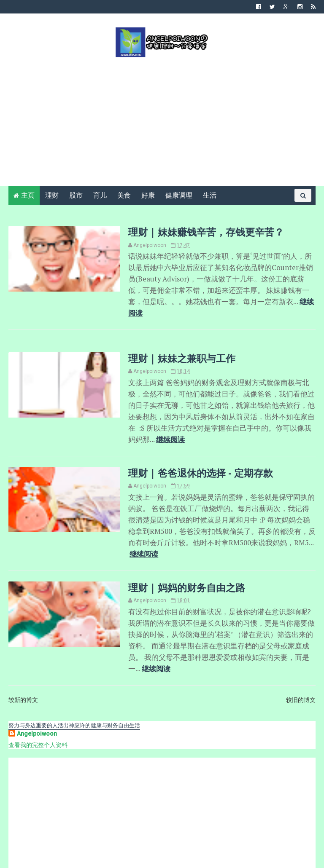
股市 (76, 196)
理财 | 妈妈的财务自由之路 (180, 559)
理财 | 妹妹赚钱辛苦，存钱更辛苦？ (199, 233)
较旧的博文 (301, 658)
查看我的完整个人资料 (38, 703)
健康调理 (179, 196)
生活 (210, 196)
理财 (52, 196)
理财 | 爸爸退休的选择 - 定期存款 (194, 458)
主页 (28, 196)
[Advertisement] (162, 121)
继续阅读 (278, 301)
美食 (124, 196)
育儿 (100, 196)
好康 (148, 196)
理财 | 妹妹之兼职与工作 (175, 346)
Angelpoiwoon (37, 692)
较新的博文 (23, 658)
